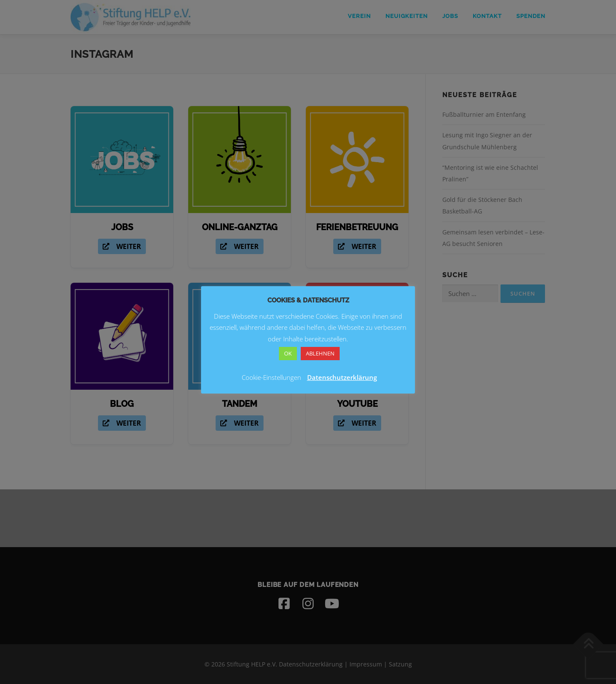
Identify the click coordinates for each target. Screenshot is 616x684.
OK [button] (288, 353)
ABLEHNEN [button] (320, 353)
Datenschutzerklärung (342, 377)
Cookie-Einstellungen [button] (271, 377)
